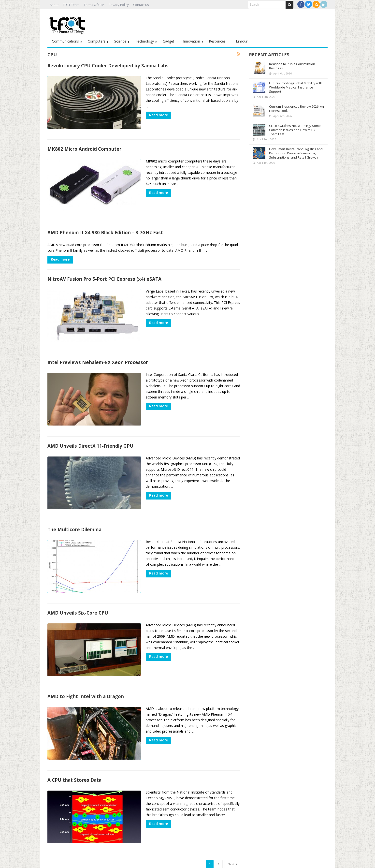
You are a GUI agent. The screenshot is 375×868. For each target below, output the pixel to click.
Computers (97, 41)
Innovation (192, 41)
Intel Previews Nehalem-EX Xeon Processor (98, 356)
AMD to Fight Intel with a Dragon (86, 682)
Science (120, 41)
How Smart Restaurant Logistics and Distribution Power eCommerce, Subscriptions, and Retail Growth (296, 153)
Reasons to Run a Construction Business (292, 66)
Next (232, 845)
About (54, 5)
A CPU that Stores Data (74, 763)
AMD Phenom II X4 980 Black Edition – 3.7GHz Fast (105, 228)
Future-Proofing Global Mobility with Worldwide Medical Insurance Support (296, 87)
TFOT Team (71, 5)
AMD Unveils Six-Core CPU (78, 600)
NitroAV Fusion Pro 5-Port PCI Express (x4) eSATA (104, 275)
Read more (159, 115)
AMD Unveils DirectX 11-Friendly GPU (90, 437)
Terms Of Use (94, 5)
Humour (241, 41)
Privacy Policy (119, 5)
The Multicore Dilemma (74, 519)
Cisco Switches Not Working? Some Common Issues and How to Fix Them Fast (295, 130)
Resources (217, 41)
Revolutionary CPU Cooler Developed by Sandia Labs (108, 66)
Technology (144, 41)
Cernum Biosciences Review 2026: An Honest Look (296, 109)
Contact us (141, 5)
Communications (65, 41)
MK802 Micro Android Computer (84, 147)
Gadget (168, 41)
